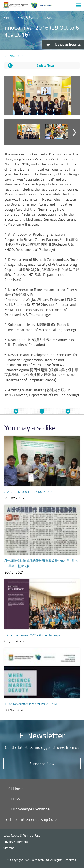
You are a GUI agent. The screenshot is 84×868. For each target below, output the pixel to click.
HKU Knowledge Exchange (27, 809)
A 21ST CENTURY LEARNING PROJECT (30, 492)
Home (7, 17)
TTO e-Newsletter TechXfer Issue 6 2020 (31, 704)
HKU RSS (12, 799)
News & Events (28, 17)
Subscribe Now (42, 764)
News (48, 17)
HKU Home (14, 789)
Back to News (45, 65)
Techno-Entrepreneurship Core (31, 819)
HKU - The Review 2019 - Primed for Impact (33, 635)
